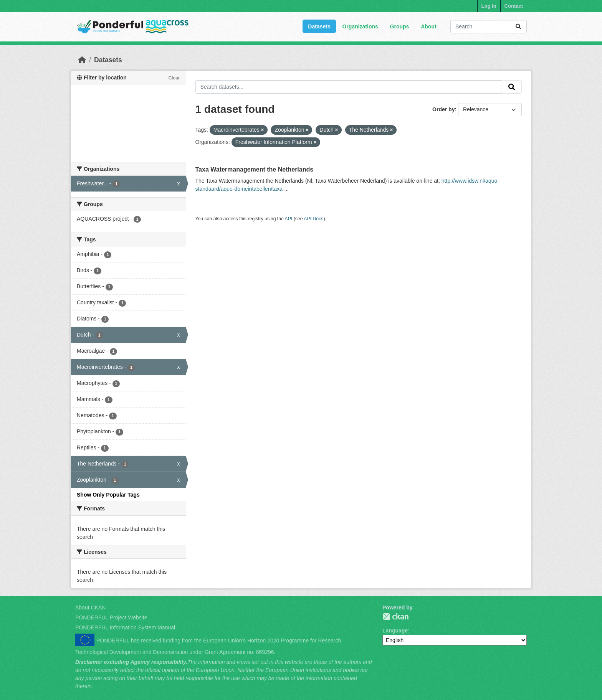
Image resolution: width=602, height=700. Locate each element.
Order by (443, 109)
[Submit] (518, 27)
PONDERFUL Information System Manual (125, 627)
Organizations (360, 26)
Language (395, 631)
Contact (514, 6)
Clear (174, 78)
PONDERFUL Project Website (111, 617)
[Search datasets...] (489, 27)
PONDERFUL (395, 617)
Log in (489, 6)
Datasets (319, 26)
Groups (400, 26)
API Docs (313, 219)
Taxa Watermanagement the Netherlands (255, 169)
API (289, 219)
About (428, 26)
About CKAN (90, 608)
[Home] (82, 60)
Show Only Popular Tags (108, 495)
